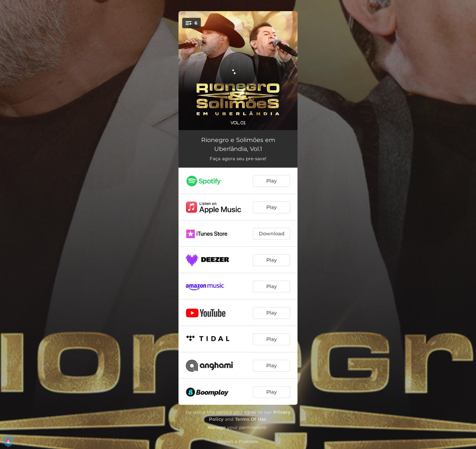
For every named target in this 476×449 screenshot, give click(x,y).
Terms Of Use (251, 419)
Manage (217, 427)
